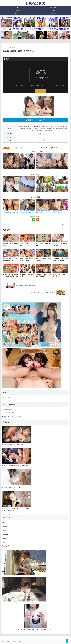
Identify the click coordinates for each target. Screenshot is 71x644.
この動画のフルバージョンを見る (36, 120)
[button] (68, 398)
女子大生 (49, 148)
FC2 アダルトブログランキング (13, 416)
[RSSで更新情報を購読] (37, 220)
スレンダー (20, 148)
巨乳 (54, 148)
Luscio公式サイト (47, 630)
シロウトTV (13, 148)
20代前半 (6, 148)
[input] (35, 398)
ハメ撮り (26, 148)
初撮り (43, 148)
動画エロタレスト (66, 40)
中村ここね (37, 148)
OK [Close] (67, 641)
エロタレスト (7, 409)
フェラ (32, 148)
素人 (58, 148)
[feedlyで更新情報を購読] (34, 220)
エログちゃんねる (9, 413)
